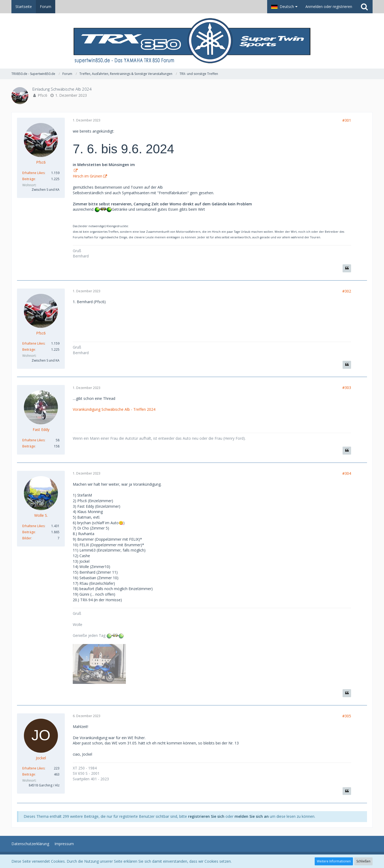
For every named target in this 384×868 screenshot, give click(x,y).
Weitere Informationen (334, 861)
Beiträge (29, 179)
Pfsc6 (42, 95)
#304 (347, 473)
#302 (347, 291)
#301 (347, 120)
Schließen (363, 861)
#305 (347, 716)
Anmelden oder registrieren (329, 7)
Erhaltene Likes (33, 173)
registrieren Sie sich (206, 816)
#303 (347, 388)
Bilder (27, 538)
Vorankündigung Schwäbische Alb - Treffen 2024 (114, 409)
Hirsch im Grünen (88, 176)
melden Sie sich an (252, 816)
